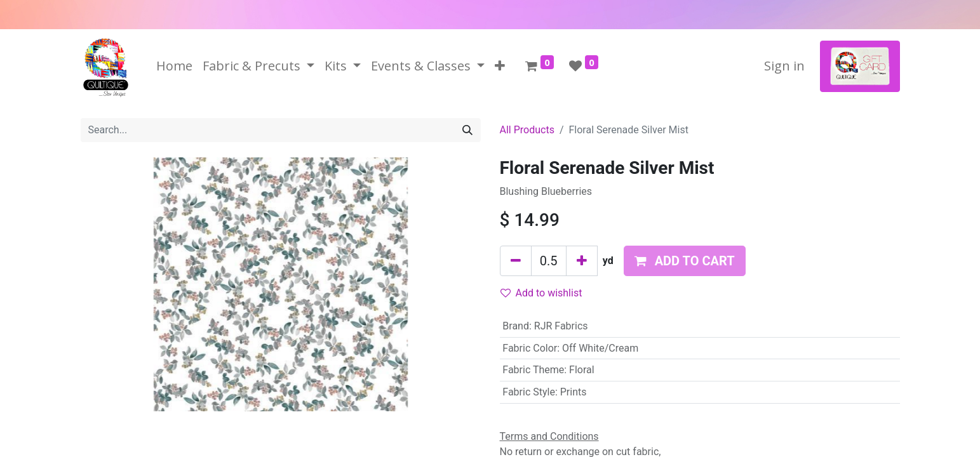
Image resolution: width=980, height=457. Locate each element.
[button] (500, 66)
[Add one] (582, 261)
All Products (527, 130)
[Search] (467, 130)
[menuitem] (174, 66)
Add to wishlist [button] (541, 293)
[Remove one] (516, 261)
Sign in (784, 66)
